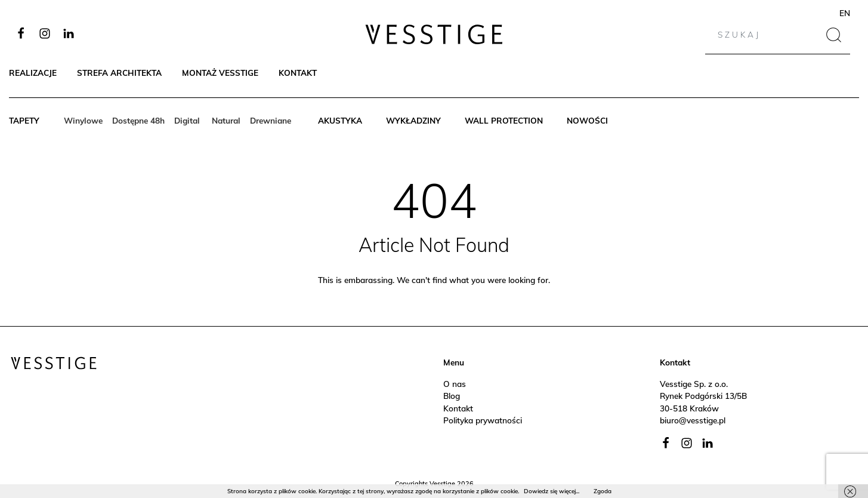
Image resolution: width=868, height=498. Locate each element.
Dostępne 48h (138, 120)
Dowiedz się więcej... (552, 491)
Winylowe (83, 120)
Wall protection (504, 120)
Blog (452, 396)
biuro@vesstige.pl (693, 420)
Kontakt (298, 73)
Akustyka (340, 120)
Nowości (587, 120)
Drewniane (271, 120)
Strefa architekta (119, 73)
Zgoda (603, 491)
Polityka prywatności (483, 420)
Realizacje (33, 73)
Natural (226, 120)
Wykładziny (413, 120)
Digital (188, 120)
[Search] (763, 35)
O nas (455, 384)
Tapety (24, 120)
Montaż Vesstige (220, 73)
